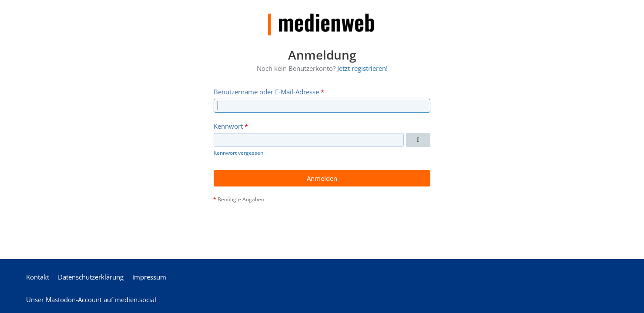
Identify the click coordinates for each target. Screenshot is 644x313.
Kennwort (228, 126)
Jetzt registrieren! (362, 68)
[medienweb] (322, 18)
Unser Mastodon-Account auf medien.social (91, 300)
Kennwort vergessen (238, 153)
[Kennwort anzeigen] (418, 140)
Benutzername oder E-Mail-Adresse (266, 91)
